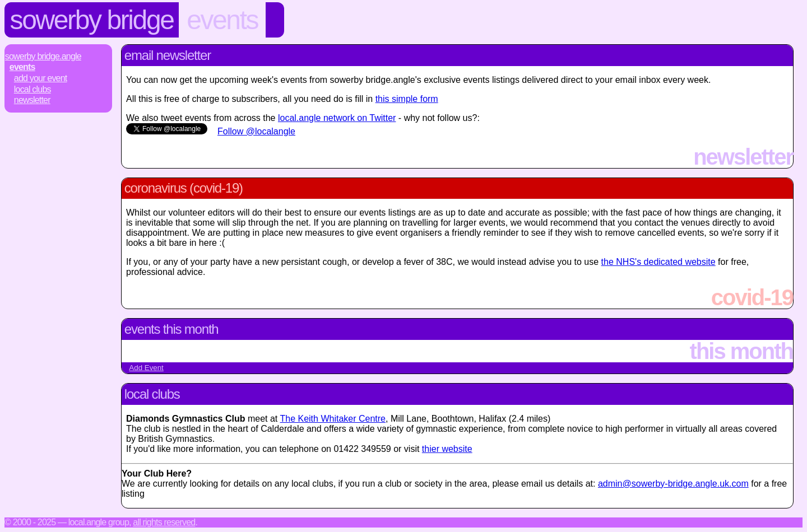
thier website (447, 449)
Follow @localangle (256, 131)
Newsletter (32, 100)
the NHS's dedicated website (658, 262)
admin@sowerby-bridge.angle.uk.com (673, 484)
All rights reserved (164, 522)
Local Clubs (33, 89)
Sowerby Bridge (92, 20)
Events (222, 20)
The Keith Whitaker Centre (333, 419)
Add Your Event (41, 78)
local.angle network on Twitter (337, 118)
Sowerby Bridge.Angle (43, 56)
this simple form (407, 99)
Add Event (146, 368)
